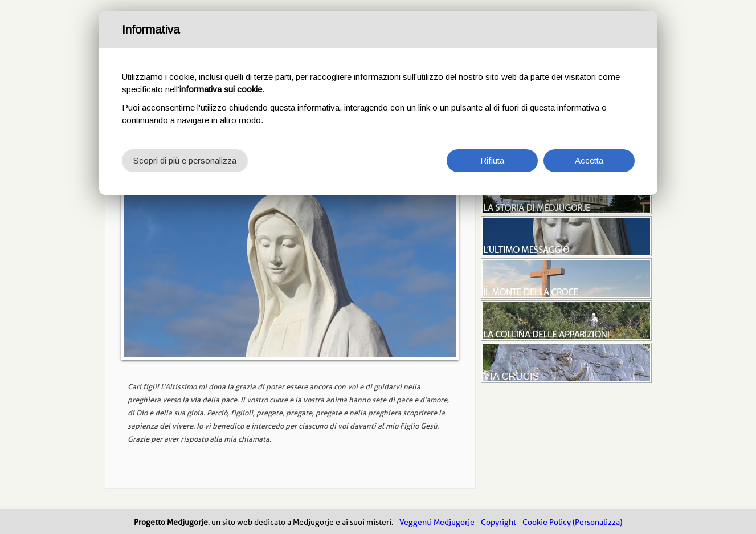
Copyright (498, 522)
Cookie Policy (547, 522)
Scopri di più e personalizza (185, 160)
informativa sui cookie (221, 89)
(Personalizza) (597, 522)
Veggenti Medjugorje (437, 522)
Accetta (589, 160)
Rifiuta (492, 160)
